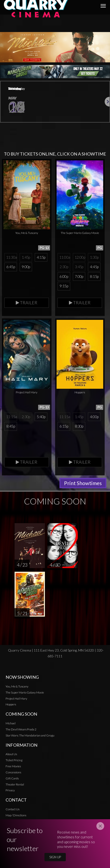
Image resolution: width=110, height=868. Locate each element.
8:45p (11, 426)
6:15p (64, 426)
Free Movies (13, 766)
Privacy (10, 790)
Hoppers (11, 704)
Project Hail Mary (16, 699)
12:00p (80, 257)
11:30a (11, 257)
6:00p (64, 276)
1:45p (26, 257)
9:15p (64, 286)
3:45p (79, 267)
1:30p (94, 257)
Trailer (27, 303)
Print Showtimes (83, 483)
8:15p (94, 276)
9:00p (26, 267)
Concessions (13, 772)
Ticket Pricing (14, 760)
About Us (11, 754)
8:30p (79, 426)
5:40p (41, 417)
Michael (11, 723)
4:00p (94, 417)
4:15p (41, 257)
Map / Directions (16, 815)
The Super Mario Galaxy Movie (25, 692)
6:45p (11, 267)
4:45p (94, 267)
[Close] (100, 826)
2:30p (64, 267)
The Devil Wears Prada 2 (21, 729)
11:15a (11, 417)
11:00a (65, 257)
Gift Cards (12, 778)
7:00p (79, 276)
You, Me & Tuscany (17, 686)
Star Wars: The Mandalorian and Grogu (30, 735)
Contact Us (13, 809)
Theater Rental (15, 784)
